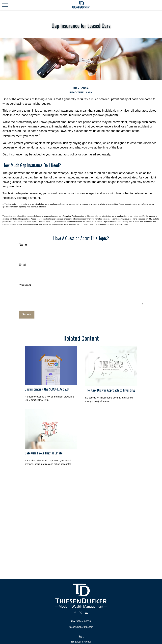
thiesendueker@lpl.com (81, 627)
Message (25, 285)
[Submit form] (27, 315)
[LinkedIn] (86, 613)
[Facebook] (75, 613)
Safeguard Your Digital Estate (44, 453)
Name (23, 245)
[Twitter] (81, 613)
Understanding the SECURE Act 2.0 (47, 389)
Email (23, 265)
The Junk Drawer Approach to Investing (110, 390)
